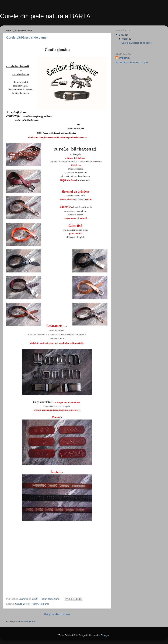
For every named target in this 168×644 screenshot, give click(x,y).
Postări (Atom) (29, 621)
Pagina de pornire (57, 614)
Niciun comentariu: (51, 599)
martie (126, 39)
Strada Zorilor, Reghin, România (32, 604)
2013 (122, 35)
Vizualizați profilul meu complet (132, 62)
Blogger (105, 635)
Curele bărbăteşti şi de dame (26, 38)
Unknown (124, 58)
